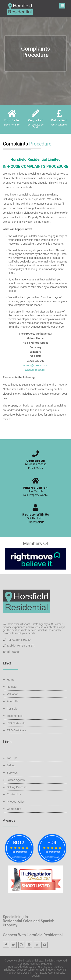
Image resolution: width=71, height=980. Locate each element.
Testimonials (15, 716)
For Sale (12, 709)
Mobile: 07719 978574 (21, 646)
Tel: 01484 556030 (35, 464)
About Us (13, 701)
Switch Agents (16, 780)
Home (11, 679)
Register (12, 687)
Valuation (13, 694)
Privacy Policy (16, 802)
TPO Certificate (17, 730)
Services (12, 773)
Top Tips (12, 758)
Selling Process (17, 787)
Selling (11, 765)
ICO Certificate (16, 723)
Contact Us (14, 794)
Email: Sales (36, 468)
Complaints (14, 809)
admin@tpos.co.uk (35, 365)
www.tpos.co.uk (35, 370)
